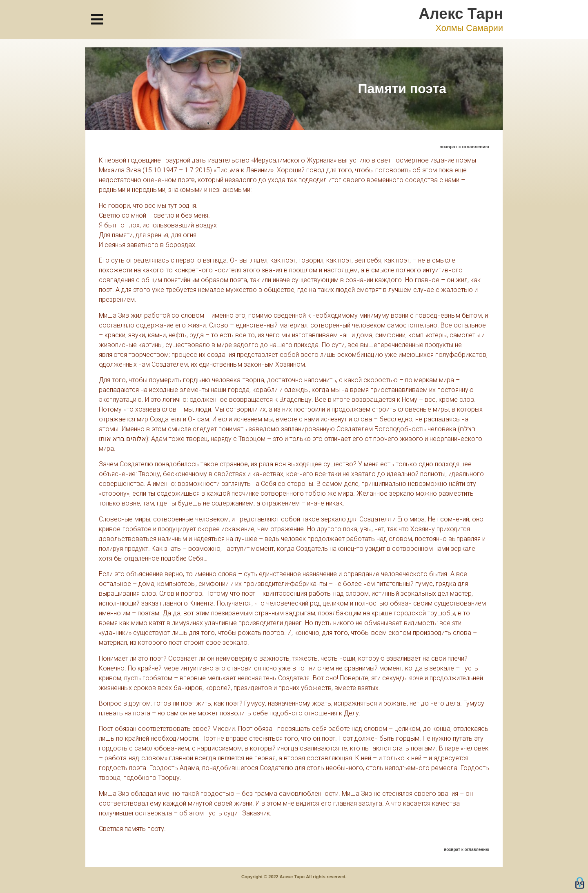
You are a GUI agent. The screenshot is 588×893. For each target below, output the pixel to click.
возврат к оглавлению (464, 147)
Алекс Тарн (461, 14)
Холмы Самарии (469, 28)
